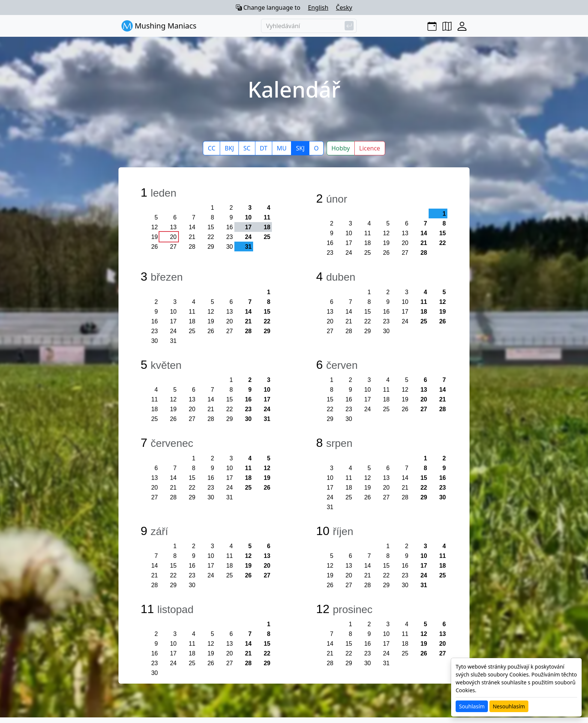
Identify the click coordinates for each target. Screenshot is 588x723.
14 (192, 227)
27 (173, 247)
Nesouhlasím (509, 706)
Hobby (341, 148)
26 (154, 247)
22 (211, 237)
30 (229, 247)
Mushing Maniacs (159, 26)
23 (229, 237)
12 (154, 227)
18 (367, 243)
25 (267, 237)
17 (349, 243)
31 (173, 341)
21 (192, 237)
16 (229, 227)
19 (154, 237)
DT (264, 148)
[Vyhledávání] (309, 26)
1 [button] (444, 214)
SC (247, 148)
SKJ (300, 148)
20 (173, 237)
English (318, 8)
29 (211, 247)
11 (267, 217)
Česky (344, 8)
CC (211, 148)
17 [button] (248, 227)
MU (282, 148)
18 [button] (267, 227)
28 (192, 247)
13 (173, 227)
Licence (370, 148)
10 (248, 217)
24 (248, 237)
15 (211, 227)
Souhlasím (472, 706)
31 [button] (248, 247)
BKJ (229, 148)
